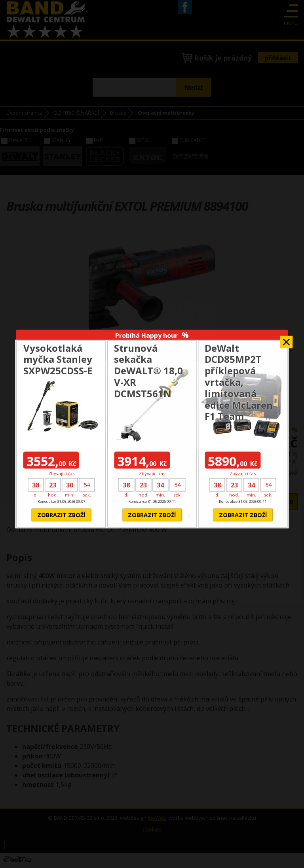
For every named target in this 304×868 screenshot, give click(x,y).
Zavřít (287, 340)
